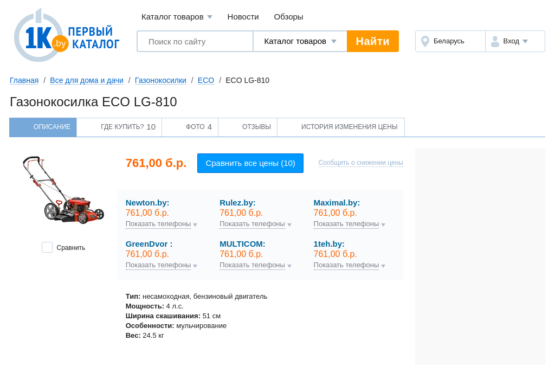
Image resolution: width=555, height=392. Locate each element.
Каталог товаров (177, 17)
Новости (243, 17)
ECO (206, 80)
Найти (373, 41)
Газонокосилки (161, 80)
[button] (515, 41)
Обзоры (289, 17)
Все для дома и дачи (87, 80)
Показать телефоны (159, 224)
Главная (24, 80)
